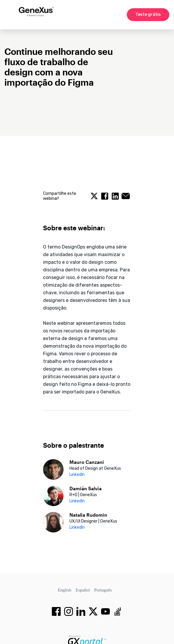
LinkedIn (77, 475)
